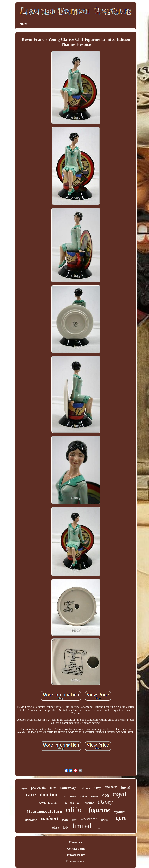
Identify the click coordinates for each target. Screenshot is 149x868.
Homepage (76, 842)
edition (75, 810)
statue (111, 787)
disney (105, 802)
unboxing (31, 820)
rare (31, 794)
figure (119, 818)
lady (66, 828)
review (73, 796)
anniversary (68, 788)
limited (82, 826)
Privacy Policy (76, 855)
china (84, 796)
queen (97, 829)
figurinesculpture (44, 812)
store (74, 820)
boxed (126, 788)
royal (120, 794)
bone (65, 820)
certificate (85, 788)
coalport (50, 818)
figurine (99, 810)
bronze (89, 803)
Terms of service (76, 861)
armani (94, 796)
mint (53, 788)
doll (106, 795)
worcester (89, 819)
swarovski (48, 802)
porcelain (39, 787)
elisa (56, 827)
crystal (105, 820)
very (98, 788)
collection (71, 802)
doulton (49, 795)
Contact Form (76, 849)
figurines (120, 812)
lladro (64, 797)
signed (24, 789)
